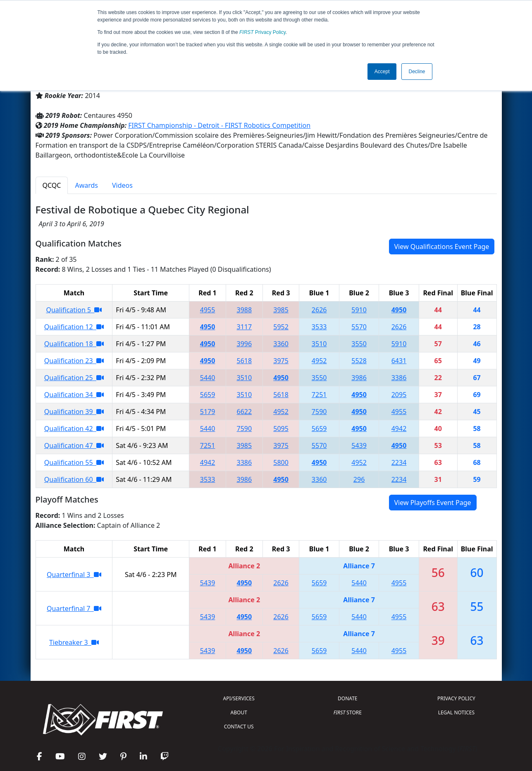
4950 (399, 310)
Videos (122, 185)
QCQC (52, 185)
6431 (399, 361)
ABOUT (239, 712)
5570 (359, 327)
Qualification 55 (74, 462)
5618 (245, 361)
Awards (86, 185)
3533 (319, 327)
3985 (281, 310)
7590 (319, 412)
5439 (359, 445)
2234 (399, 462)
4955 (208, 310)
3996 (245, 344)
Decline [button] (417, 72)
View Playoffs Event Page (433, 503)
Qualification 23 (74, 361)
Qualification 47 (74, 445)
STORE (348, 712)
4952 (319, 361)
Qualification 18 (74, 344)
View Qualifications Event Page (442, 247)
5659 (208, 395)
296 (359, 479)
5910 (359, 310)
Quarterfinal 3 (74, 575)
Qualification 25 (74, 378)
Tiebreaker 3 (74, 642)
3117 (245, 327)
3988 (245, 310)
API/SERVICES (239, 698)
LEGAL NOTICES (457, 712)
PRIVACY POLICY (456, 698)
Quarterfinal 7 (74, 608)
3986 (359, 378)
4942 (399, 429)
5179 (208, 412)
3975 (281, 361)
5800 (281, 462)
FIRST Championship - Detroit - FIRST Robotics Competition (219, 125)
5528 (359, 361)
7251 (319, 395)
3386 (399, 378)
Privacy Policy (262, 32)
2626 (319, 310)
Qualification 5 (74, 310)
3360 (281, 344)
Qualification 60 (74, 479)
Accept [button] (382, 72)
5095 (281, 429)
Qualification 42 (74, 429)
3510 (319, 344)
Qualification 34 (74, 395)
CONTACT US (239, 727)
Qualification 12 (74, 327)
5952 (281, 327)
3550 (359, 344)
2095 (399, 395)
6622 (245, 412)
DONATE (347, 698)
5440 (208, 378)
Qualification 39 (74, 412)
